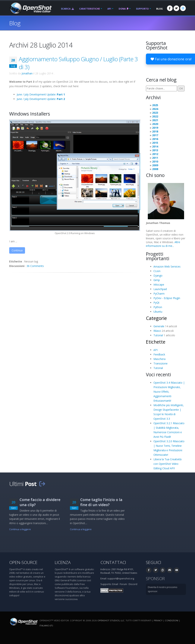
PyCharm (159, 294)
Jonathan (27, 73)
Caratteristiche (90, 9)
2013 (155, 150)
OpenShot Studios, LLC (111, 620)
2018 (155, 131)
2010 (155, 161)
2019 (155, 128)
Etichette (156, 342)
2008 (155, 169)
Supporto (142, 9)
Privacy (158, 620)
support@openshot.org (121, 579)
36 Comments (35, 266)
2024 (155, 109)
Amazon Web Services (167, 266)
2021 (155, 120)
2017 (155, 135)
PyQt (156, 303)
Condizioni (172, 620)
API (109, 9)
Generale (159, 326)
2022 (155, 116)
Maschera (159, 359)
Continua (17, 250)
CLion (157, 271)
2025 (155, 105)
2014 (155, 146)
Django (158, 276)
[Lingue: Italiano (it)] (183, 8)
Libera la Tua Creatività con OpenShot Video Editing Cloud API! (167, 464)
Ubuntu (158, 312)
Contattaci (113, 562)
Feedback (159, 354)
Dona (124, 9)
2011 (155, 158)
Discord (133, 584)
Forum (123, 584)
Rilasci (157, 331)
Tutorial (158, 335)
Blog (159, 9)
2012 (155, 154)
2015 (155, 143)
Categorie (156, 318)
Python (158, 307)
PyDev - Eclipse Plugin (167, 298)
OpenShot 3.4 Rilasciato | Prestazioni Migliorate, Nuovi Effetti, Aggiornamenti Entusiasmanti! (169, 392)
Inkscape (159, 285)
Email (115, 584)
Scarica (67, 9)
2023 (155, 113)
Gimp (157, 280)
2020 (155, 124)
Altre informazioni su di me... (163, 244)
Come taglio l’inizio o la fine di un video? (101, 502)
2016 (155, 139)
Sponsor (155, 579)
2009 (155, 165)
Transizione (160, 363)
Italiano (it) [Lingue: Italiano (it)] (46, 625)
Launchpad (160, 289)
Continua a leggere (20, 529)
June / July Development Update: (41, 94)
